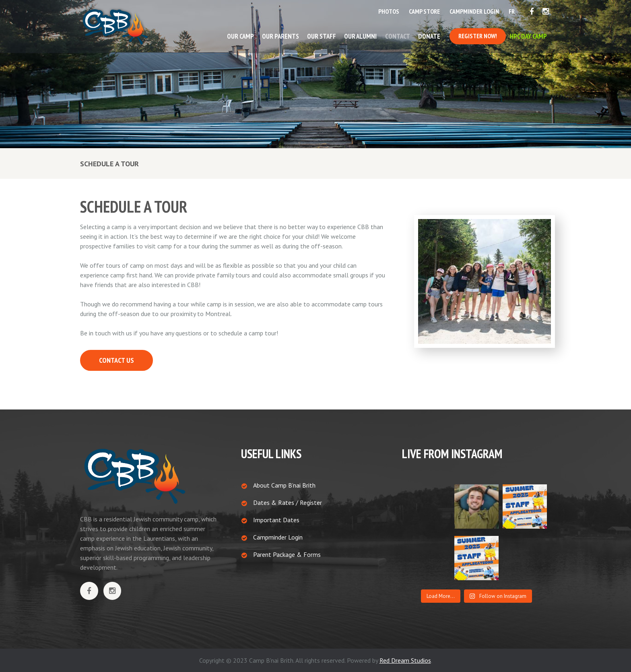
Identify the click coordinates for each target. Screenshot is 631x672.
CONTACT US (117, 360)
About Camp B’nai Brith (284, 485)
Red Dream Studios (405, 660)
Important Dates (276, 520)
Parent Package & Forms (287, 554)
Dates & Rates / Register (288, 502)
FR (512, 11)
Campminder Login (278, 537)
